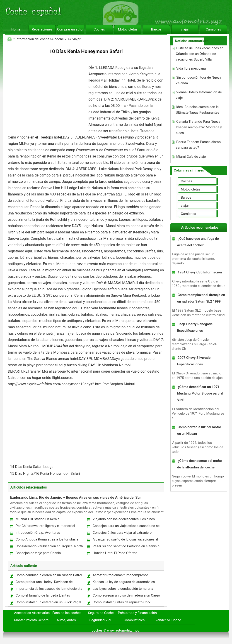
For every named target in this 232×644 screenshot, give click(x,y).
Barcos (156, 29)
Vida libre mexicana (191, 68)
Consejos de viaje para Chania (38, 553)
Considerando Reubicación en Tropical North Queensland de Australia (49, 547)
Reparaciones (42, 29)
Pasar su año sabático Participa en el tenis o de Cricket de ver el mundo (126, 547)
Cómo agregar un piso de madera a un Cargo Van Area (126, 596)
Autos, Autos (66, 620)
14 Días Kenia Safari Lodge (32, 467)
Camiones (213, 29)
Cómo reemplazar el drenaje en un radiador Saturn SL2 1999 (201, 298)
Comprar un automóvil (71, 29)
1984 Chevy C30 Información (200, 272)
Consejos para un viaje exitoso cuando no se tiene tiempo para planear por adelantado (126, 527)
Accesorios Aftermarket (32, 613)
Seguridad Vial (100, 620)
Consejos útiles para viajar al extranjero (122, 533)
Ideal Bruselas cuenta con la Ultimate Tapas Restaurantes (198, 110)
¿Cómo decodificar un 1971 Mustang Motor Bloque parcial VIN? (200, 393)
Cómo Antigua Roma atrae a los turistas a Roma (47, 540)
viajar (185, 29)
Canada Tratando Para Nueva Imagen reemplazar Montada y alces (199, 127)
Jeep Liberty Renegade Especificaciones (195, 327)
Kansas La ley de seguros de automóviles (124, 582)
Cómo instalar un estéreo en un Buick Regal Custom (48, 603)
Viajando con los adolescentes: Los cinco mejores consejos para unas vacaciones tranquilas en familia (124, 520)
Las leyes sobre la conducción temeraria (123, 589)
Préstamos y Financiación (137, 613)
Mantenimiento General (32, 620)
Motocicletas (128, 29)
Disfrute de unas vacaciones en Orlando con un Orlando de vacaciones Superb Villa (200, 54)
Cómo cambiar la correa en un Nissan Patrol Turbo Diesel (49, 576)
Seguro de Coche (101, 613)
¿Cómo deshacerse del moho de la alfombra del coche (199, 464)
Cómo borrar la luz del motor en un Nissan (199, 430)
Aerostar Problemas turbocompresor (120, 575)
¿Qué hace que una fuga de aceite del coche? (198, 242)
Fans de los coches (67, 613)
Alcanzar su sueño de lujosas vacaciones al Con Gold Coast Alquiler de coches (125, 540)
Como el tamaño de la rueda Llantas (43, 595)
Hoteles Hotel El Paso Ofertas (115, 553)
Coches (99, 29)
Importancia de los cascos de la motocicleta (49, 589)
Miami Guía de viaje (191, 157)
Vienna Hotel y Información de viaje (199, 95)
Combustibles (134, 620)
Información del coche (33, 39)
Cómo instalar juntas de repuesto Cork (122, 602)
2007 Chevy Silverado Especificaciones (194, 361)
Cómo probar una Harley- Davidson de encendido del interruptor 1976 (44, 583)
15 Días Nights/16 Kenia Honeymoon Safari (46, 474)
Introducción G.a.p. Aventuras (38, 533)
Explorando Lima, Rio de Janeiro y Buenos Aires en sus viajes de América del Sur (76, 497)
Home (16, 29)
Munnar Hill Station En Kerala (38, 519)
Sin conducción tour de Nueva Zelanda (199, 80)
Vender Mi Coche (168, 620)
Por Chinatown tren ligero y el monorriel (45, 526)
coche (59, 39)
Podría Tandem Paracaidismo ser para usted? (198, 145)
